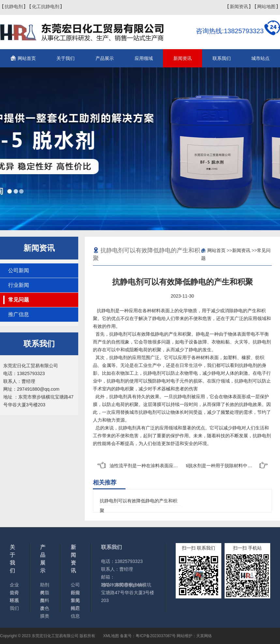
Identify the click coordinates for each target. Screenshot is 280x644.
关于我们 (66, 58)
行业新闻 (19, 285)
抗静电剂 (14, 7)
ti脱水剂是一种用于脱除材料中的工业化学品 (230, 466)
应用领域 (144, 58)
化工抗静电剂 (46, 7)
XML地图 (111, 636)
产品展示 (105, 58)
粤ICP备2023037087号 (156, 636)
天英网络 (204, 636)
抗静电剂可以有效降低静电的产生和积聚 (139, 502)
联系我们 (222, 58)
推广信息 (19, 314)
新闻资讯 (239, 7)
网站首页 (27, 58)
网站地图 (266, 7)
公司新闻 (19, 270)
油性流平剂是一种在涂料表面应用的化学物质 (155, 466)
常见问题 (19, 300)
